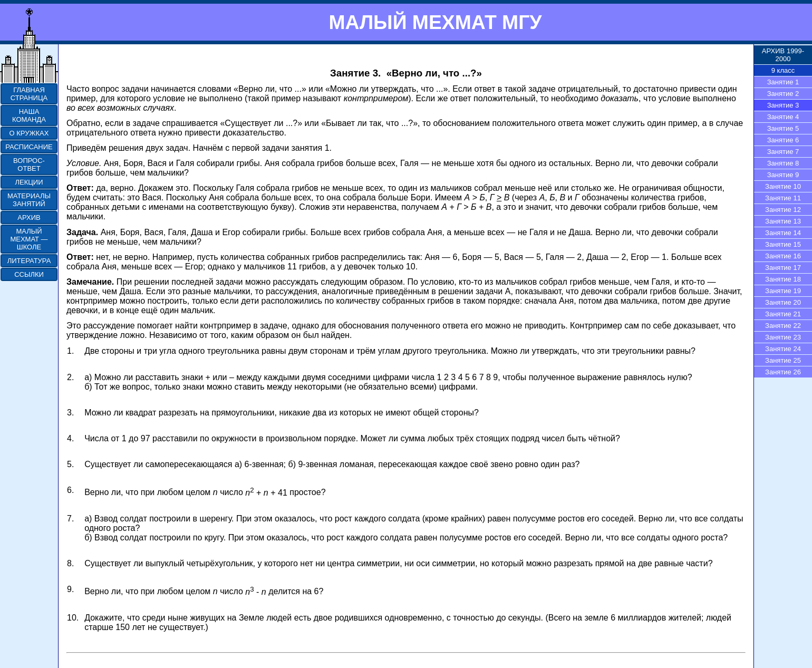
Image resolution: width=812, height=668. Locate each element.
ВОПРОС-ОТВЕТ (29, 164)
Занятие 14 (783, 233)
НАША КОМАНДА (29, 115)
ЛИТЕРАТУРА (29, 261)
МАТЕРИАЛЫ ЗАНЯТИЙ (29, 200)
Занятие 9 (783, 175)
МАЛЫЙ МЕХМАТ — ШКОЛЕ (29, 239)
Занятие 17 (783, 268)
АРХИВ (29, 217)
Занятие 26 (783, 372)
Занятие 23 (783, 337)
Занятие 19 (783, 291)
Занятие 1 (783, 82)
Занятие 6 (783, 140)
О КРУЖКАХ (29, 133)
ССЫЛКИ (29, 274)
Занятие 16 (783, 256)
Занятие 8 (783, 163)
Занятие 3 (783, 105)
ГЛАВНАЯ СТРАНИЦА (29, 94)
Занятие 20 (783, 302)
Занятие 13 (783, 221)
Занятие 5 (783, 128)
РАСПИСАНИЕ (29, 147)
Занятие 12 (783, 210)
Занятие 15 (783, 244)
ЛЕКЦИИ (29, 182)
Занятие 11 (783, 198)
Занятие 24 (783, 349)
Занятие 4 (783, 117)
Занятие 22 (783, 326)
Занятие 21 (783, 314)
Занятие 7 (783, 152)
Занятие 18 (783, 279)
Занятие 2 (783, 94)
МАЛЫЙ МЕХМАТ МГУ (435, 22)
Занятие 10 (783, 186)
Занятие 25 (783, 360)
